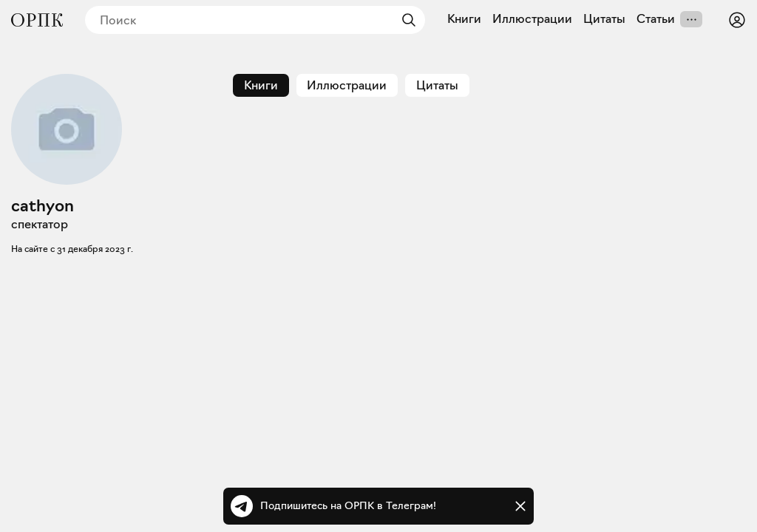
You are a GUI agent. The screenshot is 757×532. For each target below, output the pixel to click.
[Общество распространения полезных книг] (37, 20)
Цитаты (604, 19)
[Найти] (405, 20)
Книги (464, 19)
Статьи (656, 19)
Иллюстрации (532, 19)
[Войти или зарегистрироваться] (737, 20)
